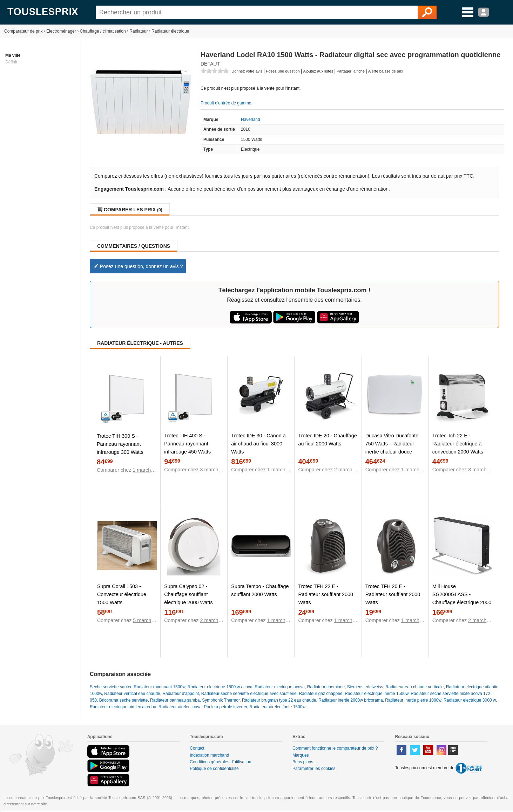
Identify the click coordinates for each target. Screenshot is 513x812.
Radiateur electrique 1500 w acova (220, 687)
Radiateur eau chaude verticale (414, 687)
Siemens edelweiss (365, 687)
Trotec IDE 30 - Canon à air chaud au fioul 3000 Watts (258, 444)
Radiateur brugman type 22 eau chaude (279, 700)
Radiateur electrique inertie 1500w (376, 694)
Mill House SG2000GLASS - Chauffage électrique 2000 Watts (462, 598)
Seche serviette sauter (111, 687)
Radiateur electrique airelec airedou (123, 707)
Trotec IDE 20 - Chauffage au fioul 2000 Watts (327, 440)
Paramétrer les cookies (314, 769)
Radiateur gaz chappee (320, 694)
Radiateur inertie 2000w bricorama (350, 700)
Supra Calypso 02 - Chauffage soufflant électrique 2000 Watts (188, 594)
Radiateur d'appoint (181, 694)
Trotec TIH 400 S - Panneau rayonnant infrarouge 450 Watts (187, 444)
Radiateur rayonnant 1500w (159, 687)
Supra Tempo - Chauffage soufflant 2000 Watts (260, 590)
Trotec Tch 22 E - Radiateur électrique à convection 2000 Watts (458, 444)
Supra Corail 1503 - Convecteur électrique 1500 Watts (122, 594)
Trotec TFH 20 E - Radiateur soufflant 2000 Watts (393, 594)
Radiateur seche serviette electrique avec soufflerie (249, 694)
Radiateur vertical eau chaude (132, 694)
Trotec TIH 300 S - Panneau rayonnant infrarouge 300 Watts (120, 444)
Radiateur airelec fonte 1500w (278, 707)
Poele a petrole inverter (226, 707)
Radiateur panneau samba (175, 700)
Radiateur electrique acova (280, 687)
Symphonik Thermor (221, 700)
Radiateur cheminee (326, 687)
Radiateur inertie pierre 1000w (413, 700)
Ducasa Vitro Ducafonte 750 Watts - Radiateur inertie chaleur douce (392, 444)
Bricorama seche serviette (124, 700)
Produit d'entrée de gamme (226, 103)
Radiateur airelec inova (180, 707)
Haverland (251, 120)
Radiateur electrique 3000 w (470, 700)
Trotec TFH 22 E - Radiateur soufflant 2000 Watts (326, 594)
